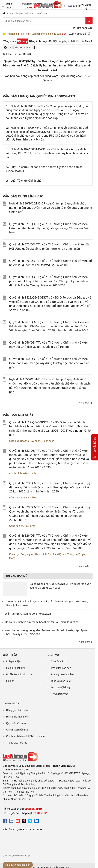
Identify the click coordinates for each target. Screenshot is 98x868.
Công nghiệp (16, 526)
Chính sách (48, 441)
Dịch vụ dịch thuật (61, 681)
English (74, 6)
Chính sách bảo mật (17, 730)
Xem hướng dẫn (80, 34)
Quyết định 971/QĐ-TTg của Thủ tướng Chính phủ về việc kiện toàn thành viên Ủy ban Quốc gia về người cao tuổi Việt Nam (49, 228)
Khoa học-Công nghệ (21, 554)
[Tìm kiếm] (89, 21)
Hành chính (29, 473)
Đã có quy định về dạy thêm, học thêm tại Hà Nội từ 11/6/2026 (42, 622)
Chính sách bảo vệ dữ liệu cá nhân (25, 736)
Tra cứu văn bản (60, 661)
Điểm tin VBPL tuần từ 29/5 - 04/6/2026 (28, 614)
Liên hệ (10, 681)
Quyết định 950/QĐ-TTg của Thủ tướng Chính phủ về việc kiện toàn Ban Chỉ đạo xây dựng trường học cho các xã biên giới (49, 363)
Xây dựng (30, 526)
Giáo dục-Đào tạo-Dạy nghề (25, 441)
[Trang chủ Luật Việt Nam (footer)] (48, 757)
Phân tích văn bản (61, 668)
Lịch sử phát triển (16, 668)
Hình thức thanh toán (18, 717)
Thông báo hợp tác (17, 743)
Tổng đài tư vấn (60, 694)
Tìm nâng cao (83, 28)
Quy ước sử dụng (16, 723)
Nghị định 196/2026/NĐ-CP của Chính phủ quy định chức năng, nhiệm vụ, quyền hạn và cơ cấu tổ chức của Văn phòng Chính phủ (51, 208)
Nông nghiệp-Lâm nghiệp (23, 498)
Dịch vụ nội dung (60, 687)
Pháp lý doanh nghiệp (63, 674)
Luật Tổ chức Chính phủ (26, 181)
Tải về (87, 76)
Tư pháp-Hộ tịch (57, 554)
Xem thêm (86, 403)
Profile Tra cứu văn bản (19, 674)
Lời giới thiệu (13, 661)
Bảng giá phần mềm (17, 710)
